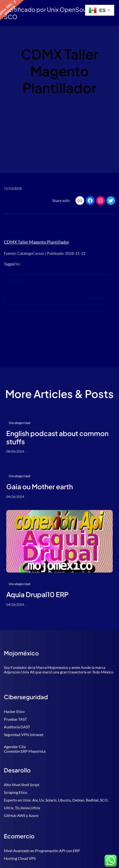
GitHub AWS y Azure (21, 815)
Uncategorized (19, 423)
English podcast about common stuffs (57, 437)
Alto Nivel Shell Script (22, 785)
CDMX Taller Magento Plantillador (37, 242)
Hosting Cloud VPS (20, 858)
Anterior (15, 280)
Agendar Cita (15, 747)
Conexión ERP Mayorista (25, 751)
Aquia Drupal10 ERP (37, 594)
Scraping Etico (16, 792)
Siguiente (97, 298)
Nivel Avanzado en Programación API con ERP (42, 851)
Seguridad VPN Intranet (24, 734)
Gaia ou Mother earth (40, 487)
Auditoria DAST (17, 727)
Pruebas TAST (15, 719)
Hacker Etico (14, 711)
